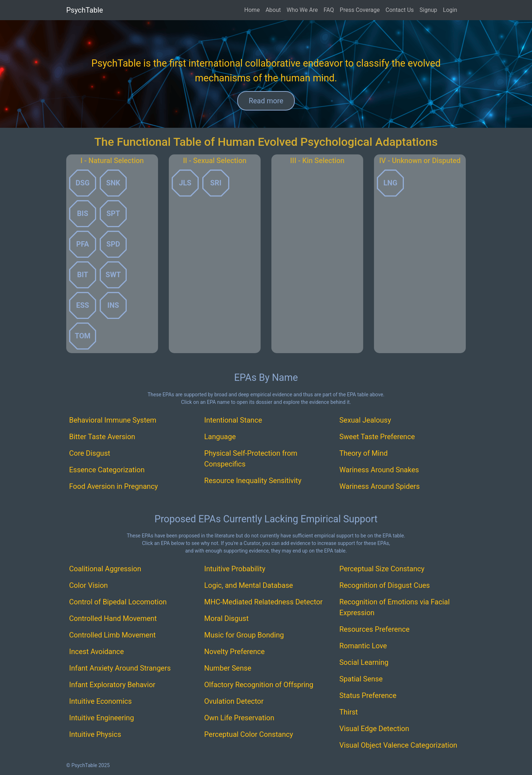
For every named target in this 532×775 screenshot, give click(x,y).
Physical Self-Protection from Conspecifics (251, 459)
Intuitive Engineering (102, 718)
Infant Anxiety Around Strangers (120, 668)
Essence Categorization (107, 470)
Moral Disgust (226, 618)
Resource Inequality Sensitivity (253, 481)
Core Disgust (90, 453)
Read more (266, 101)
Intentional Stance (233, 420)
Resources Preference (375, 629)
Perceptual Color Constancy (249, 734)
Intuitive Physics (95, 734)
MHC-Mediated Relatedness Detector (263, 602)
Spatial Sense (361, 679)
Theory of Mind (364, 453)
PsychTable (85, 10)
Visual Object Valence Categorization (398, 745)
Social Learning (364, 662)
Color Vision (89, 585)
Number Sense (228, 668)
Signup (429, 10)
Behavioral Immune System (113, 420)
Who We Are (302, 10)
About (273, 10)
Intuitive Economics (100, 701)
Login (450, 10)
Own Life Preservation (239, 718)
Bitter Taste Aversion (102, 437)
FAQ (329, 10)
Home (252, 10)
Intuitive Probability (235, 569)
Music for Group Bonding (244, 635)
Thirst (349, 712)
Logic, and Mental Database (249, 585)
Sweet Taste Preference (377, 437)
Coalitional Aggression (105, 569)
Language (220, 437)
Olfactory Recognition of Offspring (259, 685)
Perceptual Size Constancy (382, 569)
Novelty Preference (234, 652)
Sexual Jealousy (365, 420)
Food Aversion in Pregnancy (114, 486)
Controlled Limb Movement (112, 635)
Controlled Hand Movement (113, 618)
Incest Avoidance (96, 652)
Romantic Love (363, 646)
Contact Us (400, 10)
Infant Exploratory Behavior (112, 685)
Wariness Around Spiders (380, 486)
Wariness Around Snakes (379, 470)
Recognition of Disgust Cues (385, 585)
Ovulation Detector (234, 701)
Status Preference (368, 695)
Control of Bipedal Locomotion (118, 602)
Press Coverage (360, 10)
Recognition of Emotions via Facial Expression (395, 607)
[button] (83, 183)
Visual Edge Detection (374, 729)
